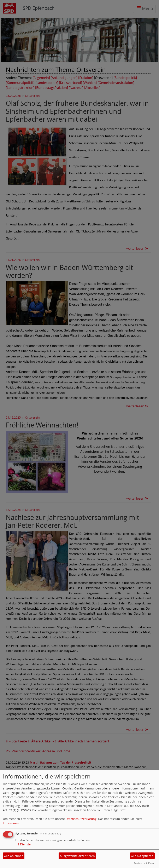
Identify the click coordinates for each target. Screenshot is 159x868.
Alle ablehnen (14, 856)
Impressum (11, 823)
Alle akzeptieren (142, 856)
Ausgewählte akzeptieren (77, 856)
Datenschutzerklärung (81, 819)
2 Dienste (23, 844)
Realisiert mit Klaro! (144, 863)
